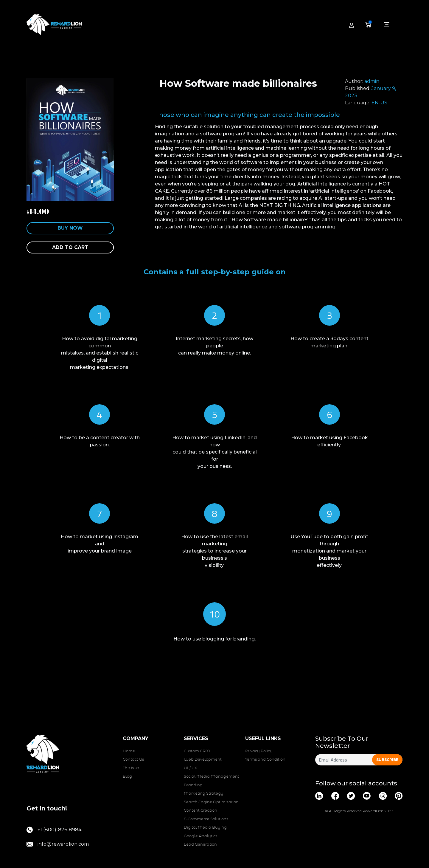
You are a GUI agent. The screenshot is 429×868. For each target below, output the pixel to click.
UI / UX (190, 768)
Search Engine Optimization (211, 802)
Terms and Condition (265, 760)
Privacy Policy (259, 751)
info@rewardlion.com (58, 844)
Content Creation (200, 811)
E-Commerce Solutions (206, 819)
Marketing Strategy (204, 794)
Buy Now (70, 228)
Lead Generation (200, 845)
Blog (127, 777)
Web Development (203, 760)
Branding (193, 785)
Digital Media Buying (205, 828)
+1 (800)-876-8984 (54, 830)
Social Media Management (212, 777)
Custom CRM (197, 751)
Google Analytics (200, 836)
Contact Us (133, 760)
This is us (131, 768)
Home (129, 751)
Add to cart (70, 247)
